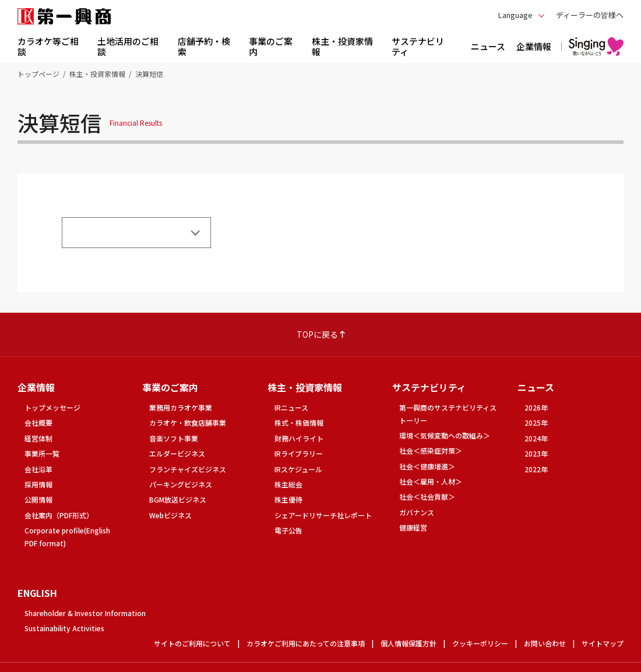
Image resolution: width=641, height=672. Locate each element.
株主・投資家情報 (97, 74)
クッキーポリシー (480, 643)
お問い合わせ (545, 643)
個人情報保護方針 (408, 643)
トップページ (38, 74)
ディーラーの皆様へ (590, 15)
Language (515, 15)
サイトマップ (603, 643)
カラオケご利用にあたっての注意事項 (306, 643)
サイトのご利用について (192, 643)
